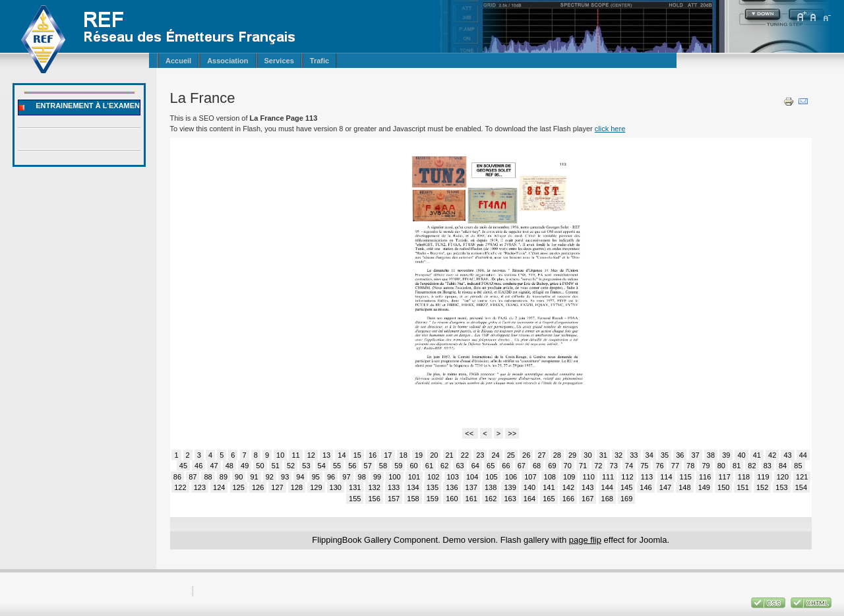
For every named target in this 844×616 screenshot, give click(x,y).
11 (295, 455)
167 (588, 499)
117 (724, 477)
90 (239, 477)
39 (726, 455)
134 (413, 487)
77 (675, 466)
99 (377, 477)
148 (684, 487)
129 (316, 487)
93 (285, 477)
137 (471, 487)
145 (626, 487)
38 (711, 455)
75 (644, 466)
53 (306, 466)
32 (618, 455)
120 (783, 477)
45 (183, 466)
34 (649, 455)
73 (614, 466)
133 (394, 487)
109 (569, 477)
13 (326, 455)
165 (549, 499)
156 (374, 499)
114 (666, 477)
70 (568, 466)
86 (177, 477)
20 (434, 455)
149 (704, 487)
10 (280, 455)
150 (723, 487)
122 (180, 487)
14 (342, 455)
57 (368, 466)
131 (355, 487)
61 (429, 466)
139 (510, 487)
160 (452, 499)
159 (433, 499)
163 (510, 499)
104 (472, 477)
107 (530, 477)
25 (511, 455)
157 (394, 499)
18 (404, 455)
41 (757, 455)
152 (762, 487)
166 (568, 499)
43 (787, 455)
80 (721, 466)
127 (277, 487)
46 (198, 466)
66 (506, 466)
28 (557, 455)
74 (629, 466)
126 (258, 487)
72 (598, 466)
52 (291, 466)
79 (706, 466)
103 (453, 477)
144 (607, 487)
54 (322, 466)
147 (665, 487)
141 (549, 487)
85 (798, 466)
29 (572, 455)
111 (608, 477)
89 (224, 477)
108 (550, 477)
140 (529, 487)
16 (373, 455)
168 (607, 499)
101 (414, 477)
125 (239, 487)
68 (537, 466)
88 (208, 477)
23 (480, 455)
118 (744, 477)
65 (491, 466)
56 (352, 466)
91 (254, 477)
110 (588, 477)
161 (471, 499)
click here (610, 129)
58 (383, 466)
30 (588, 455)
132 (374, 487)
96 (331, 477)
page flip (585, 540)
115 (686, 477)
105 (491, 477)
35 (665, 455)
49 (245, 466)
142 (568, 487)
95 (316, 477)
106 (511, 477)
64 (475, 466)
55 (337, 466)
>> (512, 433)
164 (529, 499)
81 (737, 466)
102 (433, 477)
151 (742, 487)
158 (413, 499)
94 (300, 477)
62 (444, 466)
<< (470, 433)
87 (193, 477)
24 (495, 455)
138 (491, 487)
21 (450, 455)
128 (297, 487)
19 (419, 455)
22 (465, 455)
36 (680, 455)
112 (627, 477)
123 (200, 487)
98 (362, 477)
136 (452, 487)
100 (394, 477)
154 (801, 487)
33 (634, 455)
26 (526, 455)
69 (552, 466)
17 (388, 455)
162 (491, 499)
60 (413, 466)
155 (355, 499)
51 (276, 466)
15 (357, 455)
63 (460, 466)
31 (603, 455)
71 (583, 466)
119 (763, 477)
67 (522, 466)
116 (705, 477)
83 (768, 466)
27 (541, 455)
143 (588, 487)
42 (772, 455)
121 (802, 477)
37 (696, 455)
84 (783, 466)
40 (741, 455)
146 (646, 487)
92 (270, 477)
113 (647, 477)
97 (346, 477)
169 (626, 499)
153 (781, 487)
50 (260, 466)
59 (398, 466)
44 (803, 455)
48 (229, 466)
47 (214, 466)
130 (336, 487)
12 (311, 455)
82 (752, 466)
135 (433, 487)
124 (219, 487)
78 (690, 466)
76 (659, 466)
